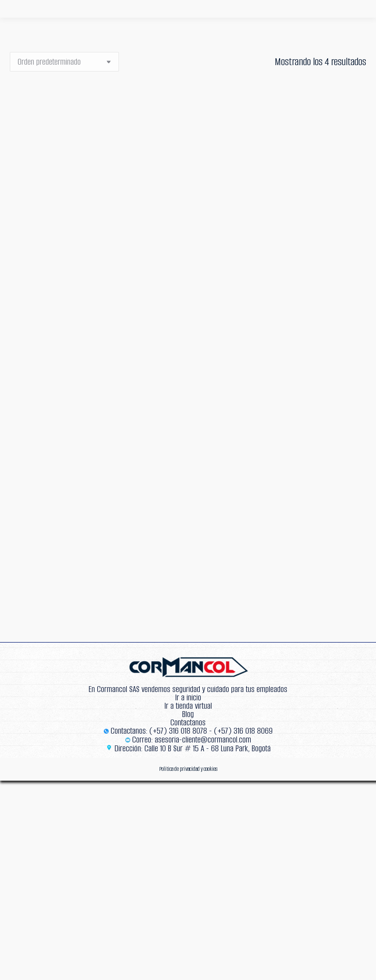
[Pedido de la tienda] (64, 62)
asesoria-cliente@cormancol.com (203, 740)
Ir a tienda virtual (188, 706)
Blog (188, 714)
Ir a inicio (188, 698)
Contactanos (188, 723)
